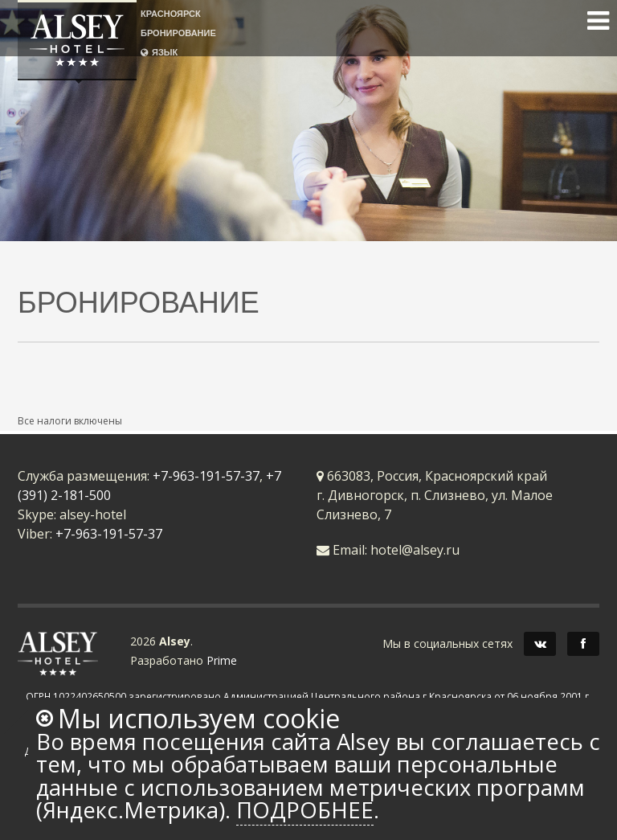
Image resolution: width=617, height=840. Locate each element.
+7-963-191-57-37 (206, 476)
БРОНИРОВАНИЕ (178, 33)
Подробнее (305, 810)
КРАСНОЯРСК (171, 13)
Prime (222, 660)
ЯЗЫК (159, 52)
